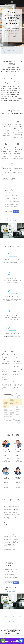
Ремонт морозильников (9, 50)
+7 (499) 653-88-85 (12, 24)
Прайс (12, 616)
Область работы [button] (12, 622)
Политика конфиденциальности (12, 619)
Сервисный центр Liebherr (8, 49)
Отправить (16, 211)
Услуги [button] (6, 616)
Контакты (18, 616)
